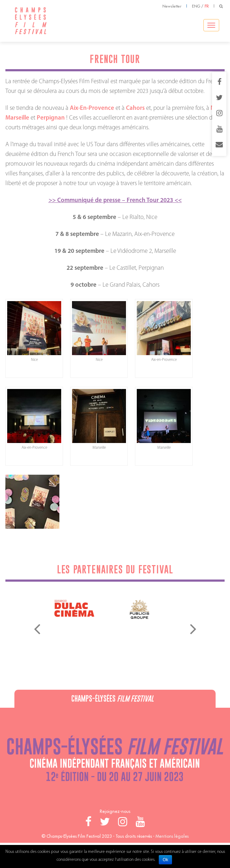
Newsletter (172, 6)
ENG (196, 6)
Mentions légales (172, 836)
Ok (165, 860)
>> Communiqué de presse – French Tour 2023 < (113, 200)
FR (207, 6)
